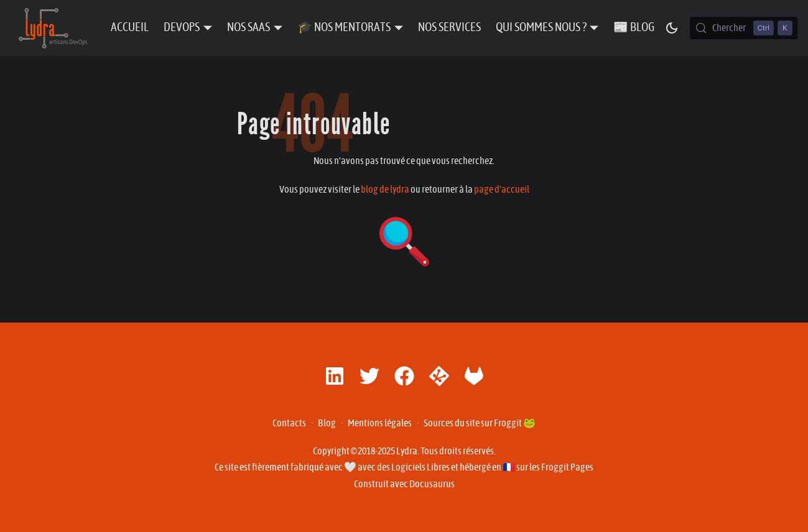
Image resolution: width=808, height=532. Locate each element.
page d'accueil (502, 190)
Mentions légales (380, 423)
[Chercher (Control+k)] (744, 28)
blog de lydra (385, 190)
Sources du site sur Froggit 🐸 (480, 423)
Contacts (289, 423)
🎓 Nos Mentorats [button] (344, 28)
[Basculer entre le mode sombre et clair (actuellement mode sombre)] (672, 28)
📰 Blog (634, 28)
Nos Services (449, 28)
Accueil (130, 28)
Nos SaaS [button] (248, 28)
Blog (327, 423)
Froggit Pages (567, 467)
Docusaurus (432, 484)
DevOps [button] (182, 28)
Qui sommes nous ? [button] (541, 28)
